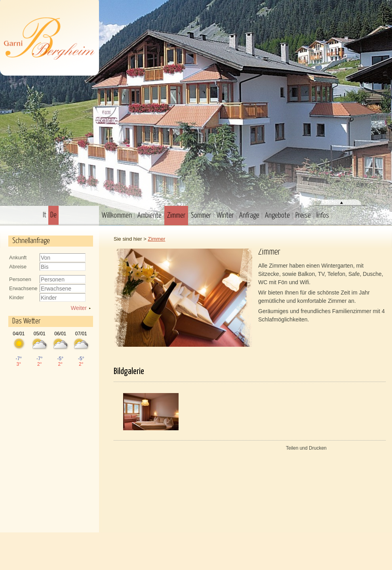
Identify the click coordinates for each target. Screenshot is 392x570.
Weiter (79, 308)
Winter (225, 216)
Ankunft (18, 257)
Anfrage (249, 216)
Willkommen (117, 216)
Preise (303, 216)
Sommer (201, 216)
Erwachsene (23, 288)
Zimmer (176, 216)
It (45, 215)
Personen (20, 279)
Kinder (17, 297)
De (53, 215)
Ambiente (149, 216)
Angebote (277, 216)
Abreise (18, 267)
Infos (323, 216)
